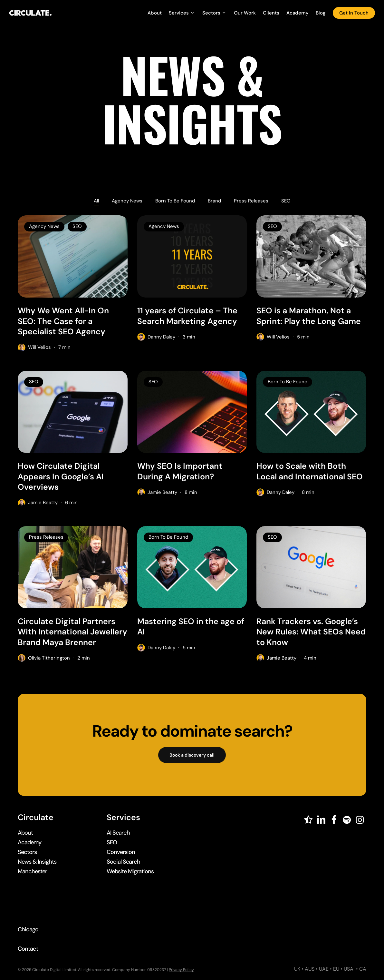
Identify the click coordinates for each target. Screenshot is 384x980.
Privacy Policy (181, 970)
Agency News (127, 201)
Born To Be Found (175, 201)
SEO (286, 201)
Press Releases (251, 201)
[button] (192, 755)
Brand (214, 201)
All (96, 201)
